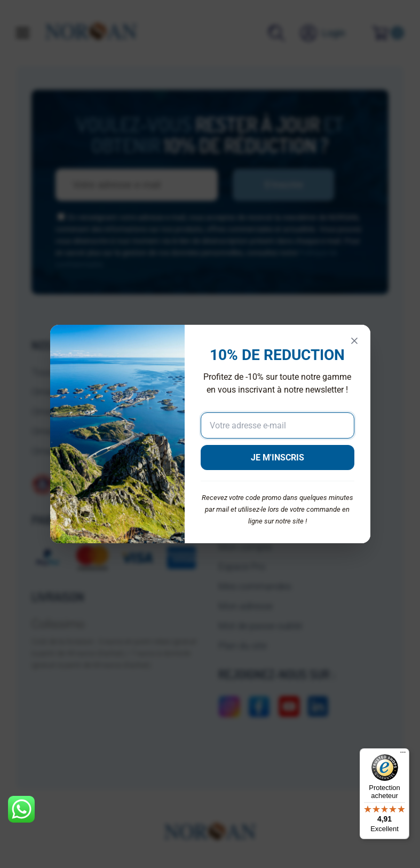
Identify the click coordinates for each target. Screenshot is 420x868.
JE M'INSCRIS (278, 458)
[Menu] (403, 755)
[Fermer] (354, 341)
